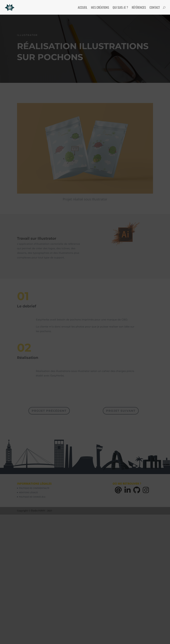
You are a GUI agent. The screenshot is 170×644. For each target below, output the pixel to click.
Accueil (83, 8)
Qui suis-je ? (120, 8)
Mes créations (100, 8)
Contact (155, 8)
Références (139, 8)
